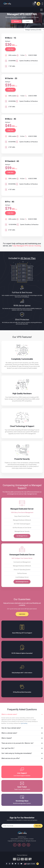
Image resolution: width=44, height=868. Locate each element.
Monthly (16, 21)
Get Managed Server (22, 536)
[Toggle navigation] (40, 10)
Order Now (10, 49)
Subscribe (38, 826)
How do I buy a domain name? (11, 728)
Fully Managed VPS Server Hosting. (27, 246)
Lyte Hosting (24, 723)
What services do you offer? (11, 758)
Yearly (28, 21)
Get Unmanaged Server (22, 582)
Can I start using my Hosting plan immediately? (17, 753)
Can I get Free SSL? (8, 748)
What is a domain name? (9, 714)
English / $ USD (30, 864)
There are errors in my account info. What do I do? (17, 743)
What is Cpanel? (7, 738)
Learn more (22, 614)
